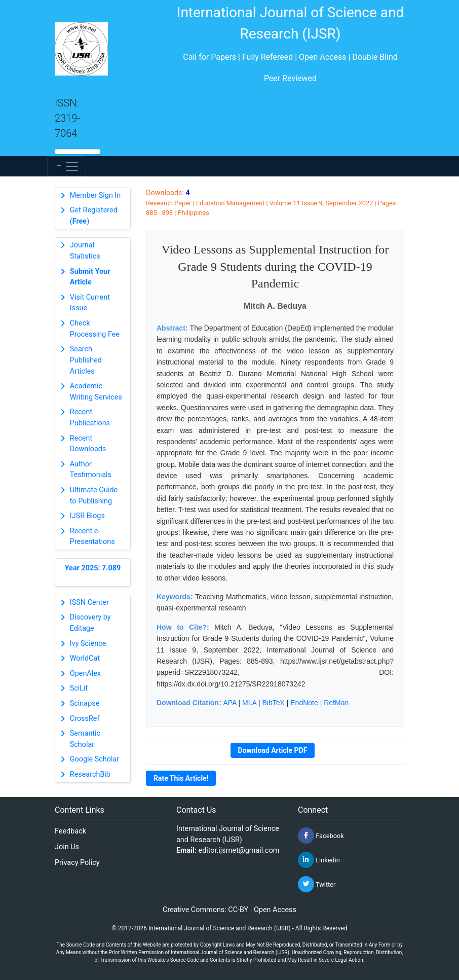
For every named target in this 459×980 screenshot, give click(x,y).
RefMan (336, 703)
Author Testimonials (91, 470)
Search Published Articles (86, 360)
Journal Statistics (85, 251)
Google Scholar (94, 759)
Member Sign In (95, 195)
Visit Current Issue (90, 303)
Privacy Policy (77, 863)
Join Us (67, 847)
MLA (249, 703)
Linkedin (319, 860)
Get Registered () (94, 216)
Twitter (317, 884)
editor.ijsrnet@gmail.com (239, 850)
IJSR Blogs (87, 516)
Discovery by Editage (90, 623)
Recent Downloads (88, 444)
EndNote (304, 703)
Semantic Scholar (85, 739)
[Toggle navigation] (67, 166)
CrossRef (85, 719)
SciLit (79, 688)
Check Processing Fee (95, 329)
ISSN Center (89, 603)
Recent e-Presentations (92, 537)
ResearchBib (90, 774)
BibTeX (274, 703)
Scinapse (85, 703)
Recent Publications (90, 418)
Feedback (70, 831)
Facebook (321, 836)
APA (230, 703)
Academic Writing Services (96, 392)
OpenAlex (85, 674)
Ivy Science (88, 644)
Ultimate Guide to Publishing (94, 496)
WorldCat (85, 658)
